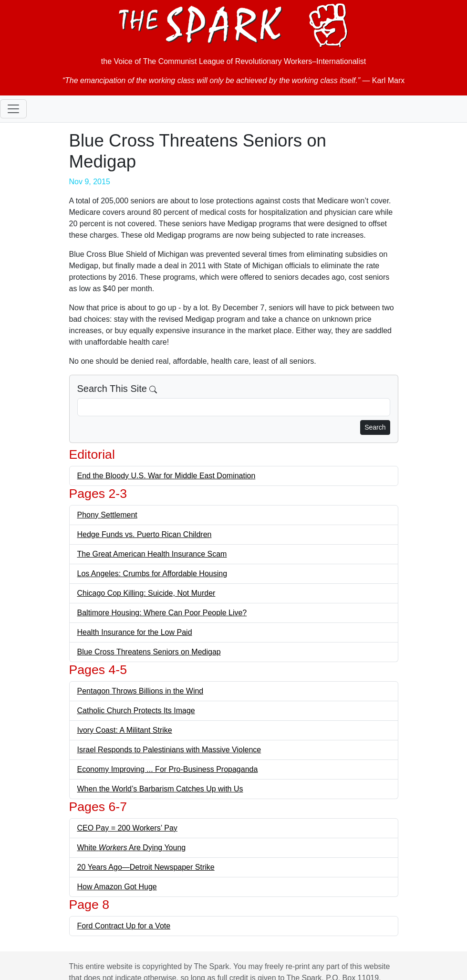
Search (375, 427)
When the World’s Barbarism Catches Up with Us (160, 789)
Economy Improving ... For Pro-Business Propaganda (168, 769)
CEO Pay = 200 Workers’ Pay (127, 828)
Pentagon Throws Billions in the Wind (140, 691)
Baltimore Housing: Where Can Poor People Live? (162, 613)
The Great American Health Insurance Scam (152, 554)
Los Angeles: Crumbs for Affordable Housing (152, 574)
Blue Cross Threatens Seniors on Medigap (149, 652)
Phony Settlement (107, 515)
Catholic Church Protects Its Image (136, 711)
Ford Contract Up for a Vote (124, 926)
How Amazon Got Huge (117, 887)
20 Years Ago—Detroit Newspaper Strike (146, 867)
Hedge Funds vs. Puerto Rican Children (145, 534)
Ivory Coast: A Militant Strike (125, 730)
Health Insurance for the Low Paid (135, 632)
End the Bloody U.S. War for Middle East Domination (166, 476)
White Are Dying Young (132, 848)
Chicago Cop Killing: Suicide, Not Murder (146, 593)
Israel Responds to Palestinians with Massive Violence (169, 750)
